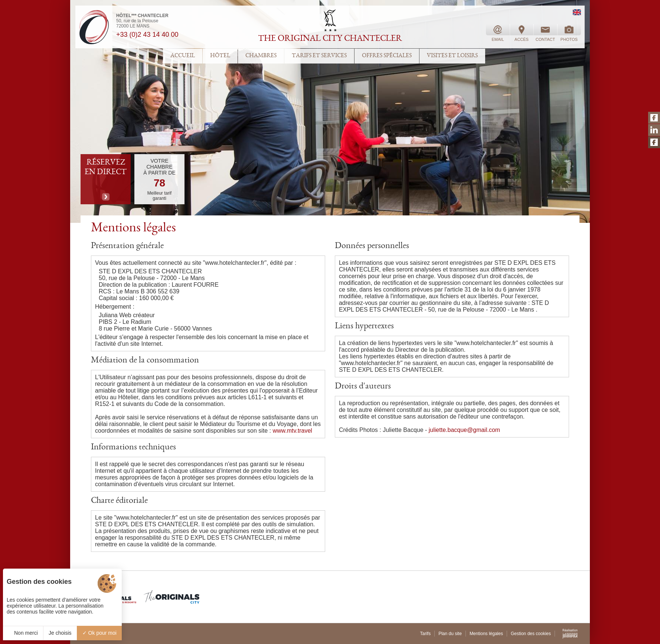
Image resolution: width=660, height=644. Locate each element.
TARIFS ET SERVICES (319, 56)
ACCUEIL (183, 56)
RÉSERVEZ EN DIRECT (106, 167)
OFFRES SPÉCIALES (387, 56)
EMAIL (498, 33)
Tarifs (425, 634)
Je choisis (60, 633)
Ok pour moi (99, 633)
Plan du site (450, 634)
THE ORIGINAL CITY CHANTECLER (330, 39)
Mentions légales (486, 634)
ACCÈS (522, 33)
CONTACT (545, 33)
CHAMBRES (261, 56)
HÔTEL (220, 56)
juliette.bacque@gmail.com (464, 430)
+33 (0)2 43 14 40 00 (147, 35)
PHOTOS (569, 33)
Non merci (23, 633)
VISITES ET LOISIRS (452, 56)
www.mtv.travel (293, 431)
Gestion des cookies (531, 634)
